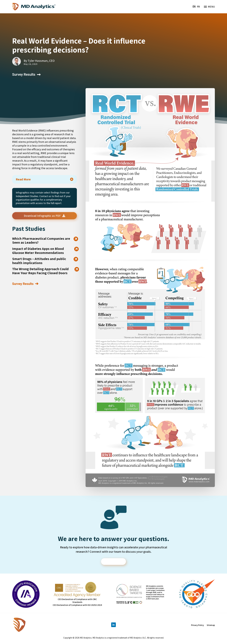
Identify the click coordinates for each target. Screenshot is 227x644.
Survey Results (24, 75)
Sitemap (211, 625)
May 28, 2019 (30, 64)
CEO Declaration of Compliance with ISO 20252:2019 (77, 605)
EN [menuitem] (194, 7)
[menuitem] (194, 7)
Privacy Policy (197, 625)
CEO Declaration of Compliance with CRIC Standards (77, 601)
